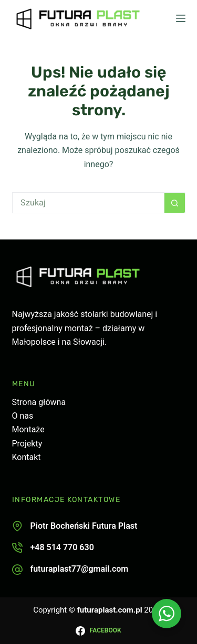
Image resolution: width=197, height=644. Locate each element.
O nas (23, 416)
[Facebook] (98, 631)
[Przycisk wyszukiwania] (175, 203)
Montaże (28, 429)
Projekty (27, 444)
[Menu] (181, 18)
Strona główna (39, 402)
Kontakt (27, 457)
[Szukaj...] (88, 203)
